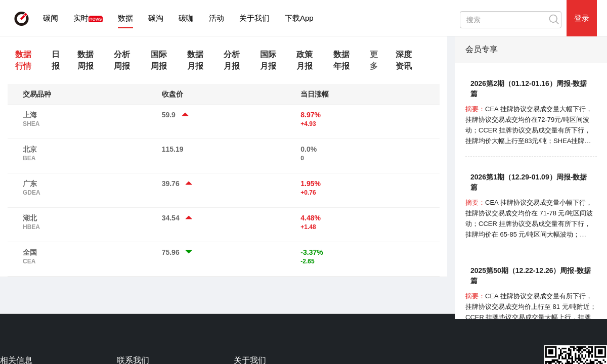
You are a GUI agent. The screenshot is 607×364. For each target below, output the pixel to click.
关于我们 (254, 18)
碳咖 (186, 18)
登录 (582, 18)
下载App (299, 18)
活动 (216, 18)
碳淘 (156, 18)
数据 (125, 18)
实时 (81, 18)
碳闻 (51, 18)
